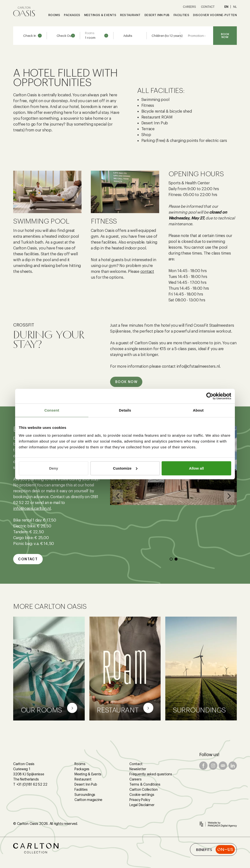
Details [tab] (125, 410)
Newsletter (138, 769)
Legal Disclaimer (142, 805)
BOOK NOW (225, 36)
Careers (135, 779)
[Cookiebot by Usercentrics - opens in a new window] (210, 396)
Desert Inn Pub (86, 784)
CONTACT (208, 7)
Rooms (80, 764)
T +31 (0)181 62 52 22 (30, 784)
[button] (118, 496)
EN (226, 7)
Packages (82, 769)
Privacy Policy (140, 800)
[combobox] (97, 36)
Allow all (196, 468)
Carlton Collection (144, 789)
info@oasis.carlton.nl (32, 508)
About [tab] (198, 410)
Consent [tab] (52, 410)
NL (235, 7)
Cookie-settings (142, 795)
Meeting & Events (88, 774)
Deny (54, 468)
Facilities (81, 789)
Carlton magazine (88, 800)
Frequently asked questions (151, 774)
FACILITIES (182, 15)
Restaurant (83, 779)
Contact (136, 764)
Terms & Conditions (145, 784)
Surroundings (85, 795)
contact (147, 271)
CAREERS (189, 7)
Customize (125, 468)
